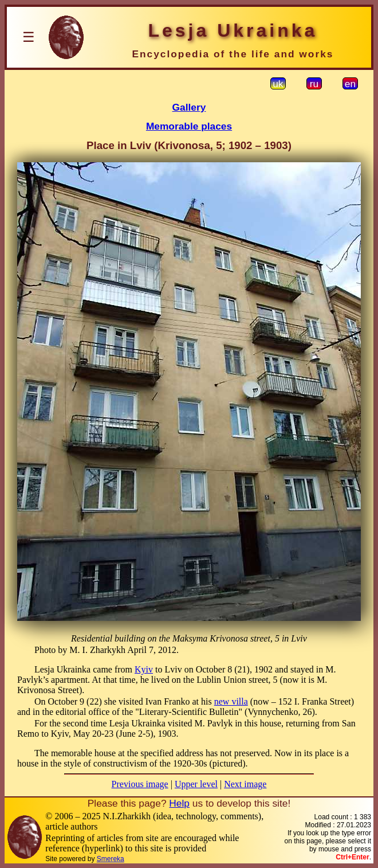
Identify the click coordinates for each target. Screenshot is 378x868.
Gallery (189, 107)
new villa (231, 701)
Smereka (111, 859)
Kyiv (144, 669)
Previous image (140, 784)
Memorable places (189, 126)
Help (179, 803)
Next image (245, 784)
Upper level (196, 784)
